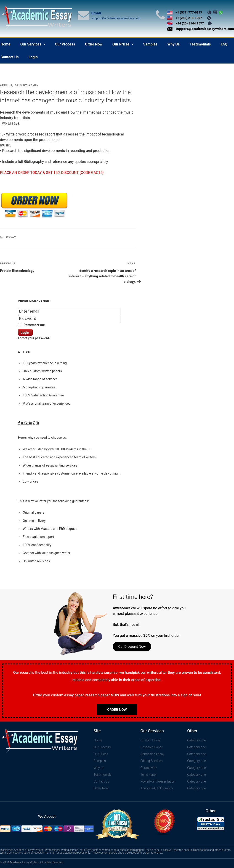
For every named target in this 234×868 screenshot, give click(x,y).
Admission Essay (152, 754)
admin (33, 85)
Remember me (31, 325)
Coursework (149, 768)
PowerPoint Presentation (158, 781)
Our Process (65, 44)
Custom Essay (150, 740)
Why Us (173, 44)
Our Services (33, 44)
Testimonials (200, 44)
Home (98, 740)
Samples (150, 44)
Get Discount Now (132, 647)
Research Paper (151, 747)
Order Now (94, 44)
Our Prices (123, 44)
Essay (11, 238)
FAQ (224, 44)
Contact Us (101, 781)
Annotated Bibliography (157, 788)
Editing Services (151, 761)
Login (33, 57)
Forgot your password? (34, 338)
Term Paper (148, 775)
